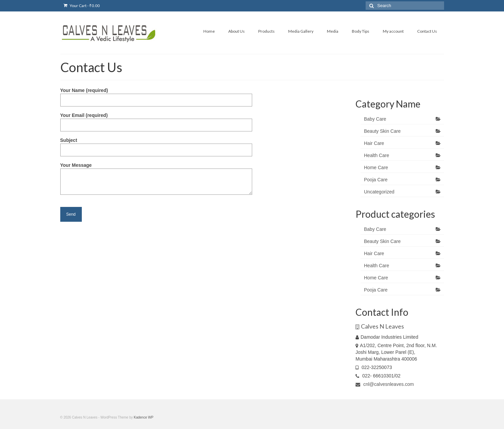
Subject (156, 145)
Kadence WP (143, 417)
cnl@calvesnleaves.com (385, 384)
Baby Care (375, 119)
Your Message (156, 168)
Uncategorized (379, 192)
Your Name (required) (156, 95)
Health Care (377, 155)
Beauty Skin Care (382, 131)
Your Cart (82, 6)
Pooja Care (376, 180)
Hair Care (374, 143)
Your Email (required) (156, 120)
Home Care (376, 167)
